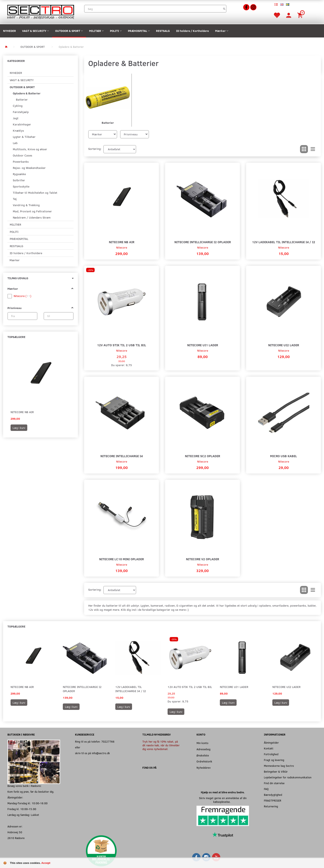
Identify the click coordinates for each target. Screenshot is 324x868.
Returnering (271, 806)
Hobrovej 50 (15, 832)
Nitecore (122, 247)
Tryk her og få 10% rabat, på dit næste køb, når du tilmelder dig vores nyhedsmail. (161, 745)
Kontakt (269, 748)
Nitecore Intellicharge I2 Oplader (203, 242)
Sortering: (95, 149)
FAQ (266, 789)
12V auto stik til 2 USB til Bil (122, 345)
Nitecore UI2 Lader (284, 345)
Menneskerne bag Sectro (279, 766)
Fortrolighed (271, 754)
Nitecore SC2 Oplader (202, 456)
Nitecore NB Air (22, 412)
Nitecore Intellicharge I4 (122, 456)
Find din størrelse (274, 783)
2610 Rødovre (16, 838)
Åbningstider (271, 742)
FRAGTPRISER (273, 800)
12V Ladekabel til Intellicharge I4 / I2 (284, 242)
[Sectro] (40, 11)
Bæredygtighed (273, 795)
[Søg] (224, 9)
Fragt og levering (274, 760)
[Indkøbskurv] (301, 15)
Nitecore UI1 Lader (203, 345)
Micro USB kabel (283, 456)
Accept (46, 863)
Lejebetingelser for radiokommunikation (288, 777)
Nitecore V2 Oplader (202, 559)
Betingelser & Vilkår (276, 771)
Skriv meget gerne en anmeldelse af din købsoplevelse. (223, 800)
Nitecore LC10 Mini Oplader (121, 559)
